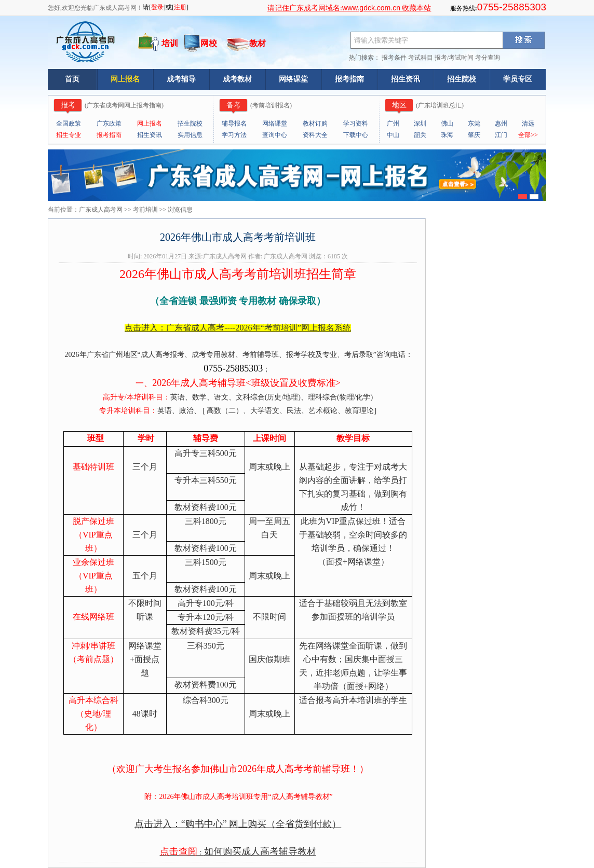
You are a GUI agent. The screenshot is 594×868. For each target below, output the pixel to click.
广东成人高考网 (101, 210)
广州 (393, 123)
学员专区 (518, 79)
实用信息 (190, 135)
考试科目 (421, 58)
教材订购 (315, 123)
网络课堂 (293, 79)
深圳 (420, 123)
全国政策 (69, 123)
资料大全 (315, 135)
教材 (258, 43)
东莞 (474, 123)
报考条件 (394, 58)
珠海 (447, 135)
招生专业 (69, 135)
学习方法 (234, 135)
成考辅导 (181, 79)
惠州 (501, 123)
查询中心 (275, 135)
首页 (72, 79)
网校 (209, 43)
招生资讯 (406, 79)
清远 (528, 123)
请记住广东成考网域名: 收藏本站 (349, 8)
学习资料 (356, 123)
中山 (393, 135)
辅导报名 (234, 123)
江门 (501, 135)
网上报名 (125, 79)
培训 (170, 43)
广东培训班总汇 (440, 105)
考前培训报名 (271, 105)
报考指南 (349, 79)
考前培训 (145, 210)
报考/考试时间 (454, 58)
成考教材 (237, 79)
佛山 (447, 123)
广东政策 (109, 123)
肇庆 (474, 135)
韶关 (420, 135)
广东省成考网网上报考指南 (124, 105)
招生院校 (462, 79)
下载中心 (356, 135)
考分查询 (488, 58)
